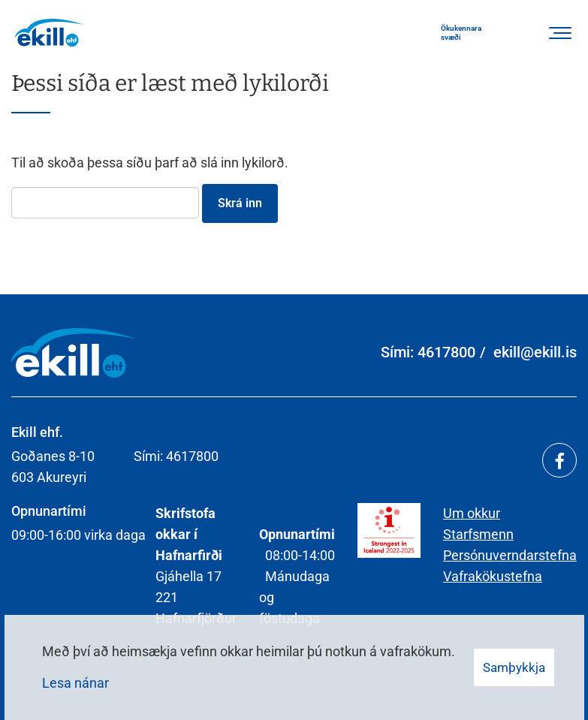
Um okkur (472, 513)
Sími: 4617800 (428, 352)
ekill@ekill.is (535, 352)
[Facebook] (559, 460)
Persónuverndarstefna (510, 555)
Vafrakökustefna (493, 576)
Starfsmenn (478, 534)
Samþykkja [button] (514, 667)
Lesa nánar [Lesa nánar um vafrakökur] (75, 683)
